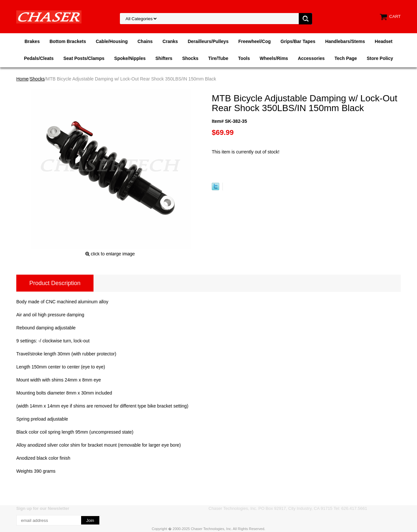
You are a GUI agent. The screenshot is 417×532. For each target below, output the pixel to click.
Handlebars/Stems (345, 41)
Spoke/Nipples (130, 58)
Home (22, 79)
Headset (383, 41)
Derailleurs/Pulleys (208, 41)
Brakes (32, 41)
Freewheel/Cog (254, 41)
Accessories (311, 58)
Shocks (190, 58)
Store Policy (380, 58)
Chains (145, 41)
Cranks (170, 41)
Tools (244, 58)
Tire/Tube (218, 58)
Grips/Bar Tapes (298, 41)
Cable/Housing (112, 41)
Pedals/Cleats (39, 58)
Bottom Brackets (68, 41)
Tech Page (346, 58)
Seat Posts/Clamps (84, 58)
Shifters (164, 58)
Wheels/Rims (274, 58)
